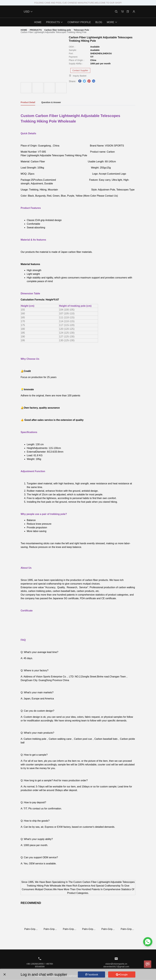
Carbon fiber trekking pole (58, 30)
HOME (24, 30)
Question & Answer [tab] (51, 102)
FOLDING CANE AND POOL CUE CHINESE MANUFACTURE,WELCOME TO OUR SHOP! (78, 3)
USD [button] (28, 12)
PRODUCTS (36, 30)
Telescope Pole (81, 30)
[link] (24, 30)
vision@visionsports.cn (116, 964)
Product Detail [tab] (28, 102)
